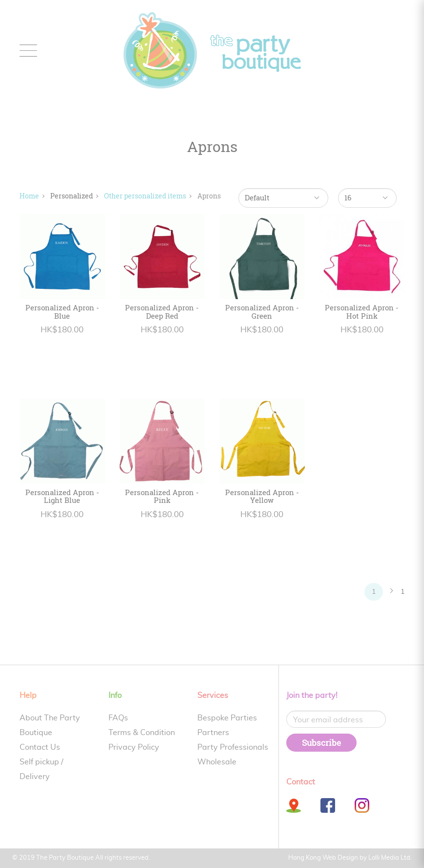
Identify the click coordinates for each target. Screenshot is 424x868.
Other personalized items (145, 196)
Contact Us (40, 747)
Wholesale (217, 762)
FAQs (118, 718)
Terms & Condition (142, 733)
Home (29, 196)
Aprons (209, 196)
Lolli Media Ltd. (390, 858)
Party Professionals (233, 747)
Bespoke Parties (227, 718)
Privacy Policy (134, 747)
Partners (213, 733)
